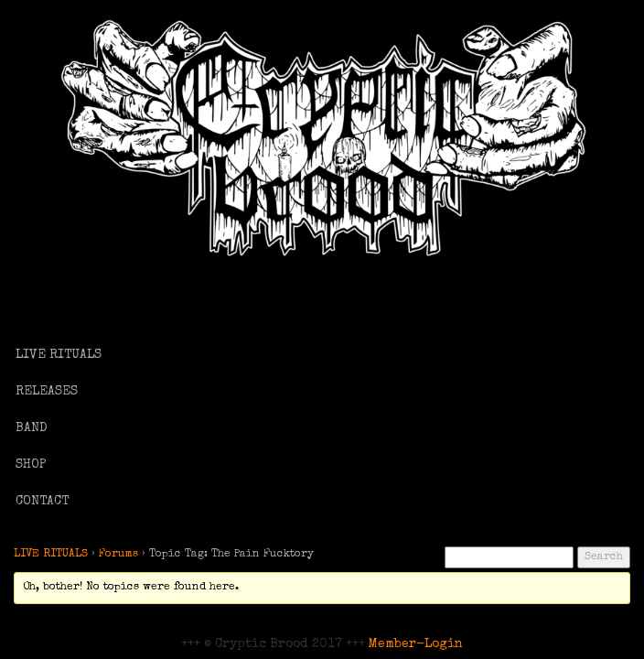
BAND (32, 428)
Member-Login (416, 644)
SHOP (31, 465)
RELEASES (47, 392)
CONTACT (42, 502)
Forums (118, 555)
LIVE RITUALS (59, 355)
